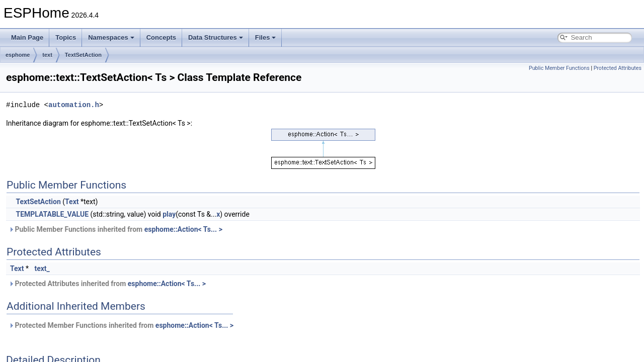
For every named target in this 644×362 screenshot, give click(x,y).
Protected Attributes (618, 68)
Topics (66, 37)
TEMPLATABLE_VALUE (52, 214)
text (47, 55)
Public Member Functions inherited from (115, 229)
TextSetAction (83, 55)
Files (266, 37)
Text (72, 202)
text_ (42, 268)
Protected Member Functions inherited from (121, 325)
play (169, 214)
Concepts (161, 37)
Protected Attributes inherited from (107, 284)
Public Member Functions (559, 68)
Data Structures (216, 37)
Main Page (27, 37)
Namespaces (111, 37)
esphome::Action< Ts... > (183, 229)
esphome (18, 55)
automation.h (74, 105)
